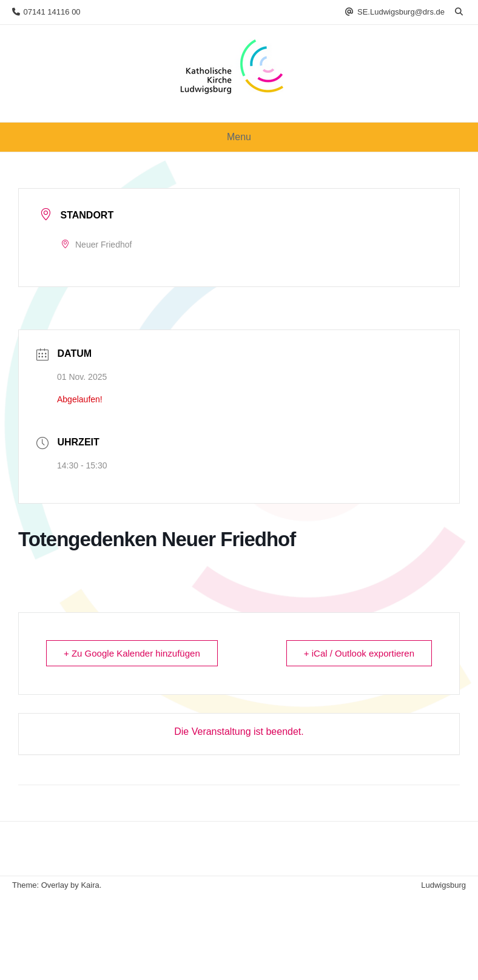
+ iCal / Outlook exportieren (359, 653)
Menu (239, 137)
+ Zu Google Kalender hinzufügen (132, 653)
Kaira (90, 885)
